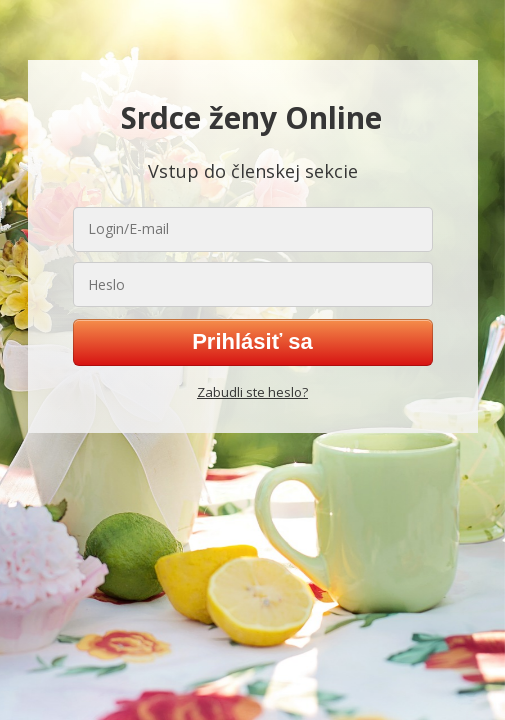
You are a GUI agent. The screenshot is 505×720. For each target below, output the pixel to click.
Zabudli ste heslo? (252, 392)
